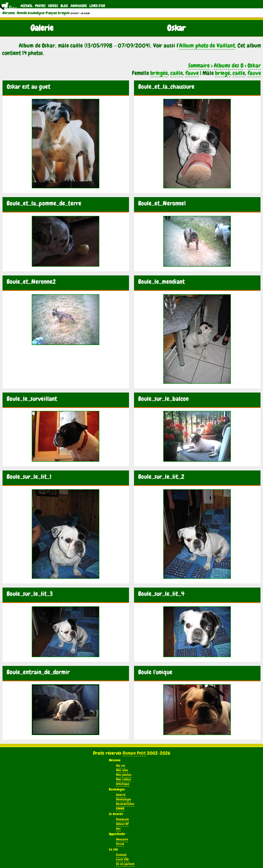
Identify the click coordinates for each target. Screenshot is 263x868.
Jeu (118, 829)
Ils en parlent (125, 864)
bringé (223, 73)
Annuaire (79, 6)
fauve (192, 73)
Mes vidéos (124, 779)
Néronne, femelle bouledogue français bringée (36, 13)
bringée (159, 73)
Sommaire (199, 65)
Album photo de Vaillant (207, 45)
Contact (121, 855)
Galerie (121, 795)
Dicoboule (123, 819)
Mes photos (124, 775)
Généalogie (124, 799)
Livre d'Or (97, 6)
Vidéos (53, 6)
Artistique (123, 784)
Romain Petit (134, 753)
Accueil (27, 6)
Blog (64, 6)
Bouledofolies (125, 804)
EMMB (120, 809)
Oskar (254, 65)
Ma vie (121, 766)
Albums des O (229, 65)
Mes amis (122, 770)
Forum (120, 844)
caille (177, 73)
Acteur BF (122, 824)
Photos (40, 6)
